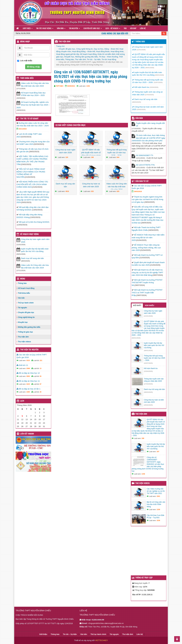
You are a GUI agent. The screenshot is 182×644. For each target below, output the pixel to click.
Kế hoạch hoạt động (88, 54)
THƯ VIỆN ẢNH (64, 42)
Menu (23, 279)
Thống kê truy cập (144, 578)
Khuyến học (69, 57)
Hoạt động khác (117, 51)
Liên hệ (143, 29)
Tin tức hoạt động (45, 29)
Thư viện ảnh (80, 59)
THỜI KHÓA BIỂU (27, 78)
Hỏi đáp (133, 29)
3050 (28, 376)
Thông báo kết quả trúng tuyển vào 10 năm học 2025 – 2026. (117, 153)
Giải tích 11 (22, 365)
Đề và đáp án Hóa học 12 (28, 373)
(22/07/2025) (158, 82)
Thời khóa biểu (24, 293)
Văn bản (61, 29)
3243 (28, 384)
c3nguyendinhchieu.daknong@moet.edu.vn (106, 623)
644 (118, 157)
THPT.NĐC (60, 86)
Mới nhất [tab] (137, 305)
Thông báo (70, 59)
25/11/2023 (23, 129)
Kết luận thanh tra (141, 87)
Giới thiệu (28, 29)
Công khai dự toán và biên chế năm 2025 (91, 185)
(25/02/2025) (141, 109)
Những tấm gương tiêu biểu (87, 57)
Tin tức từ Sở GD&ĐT (29, 119)
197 (158, 452)
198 (92, 157)
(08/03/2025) (136, 102)
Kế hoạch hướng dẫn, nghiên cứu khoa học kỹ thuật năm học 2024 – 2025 (33, 105)
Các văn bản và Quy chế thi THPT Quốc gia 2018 (32, 356)
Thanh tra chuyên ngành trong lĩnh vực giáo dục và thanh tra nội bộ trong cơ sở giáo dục (147, 199)
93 (41, 376)
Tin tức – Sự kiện (70, 634)
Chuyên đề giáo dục (93, 29)
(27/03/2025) (149, 95)
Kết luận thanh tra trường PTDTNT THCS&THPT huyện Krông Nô (147, 283)
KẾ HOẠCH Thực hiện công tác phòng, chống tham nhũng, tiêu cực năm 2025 (146, 248)
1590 (28, 392)
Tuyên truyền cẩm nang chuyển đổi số (150, 125)
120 (67, 157)
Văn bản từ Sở (142, 181)
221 (41, 360)
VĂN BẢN (139, 118)
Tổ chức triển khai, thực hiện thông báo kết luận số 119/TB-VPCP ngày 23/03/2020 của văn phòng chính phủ (148, 138)
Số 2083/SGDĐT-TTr (145, 155)
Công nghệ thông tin (85, 49)
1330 (158, 509)
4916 (67, 191)
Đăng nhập (25, 42)
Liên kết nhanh (27, 434)
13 (41, 368)
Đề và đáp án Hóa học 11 (28, 381)
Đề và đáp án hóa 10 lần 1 (28, 389)
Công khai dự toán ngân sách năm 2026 (65, 151)
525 (92, 191)
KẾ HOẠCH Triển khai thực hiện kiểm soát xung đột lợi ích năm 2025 (148, 237)
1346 (88, 86)
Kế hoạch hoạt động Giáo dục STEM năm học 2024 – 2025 (33, 94)
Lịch (22, 401)
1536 (158, 520)
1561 (158, 496)
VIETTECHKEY (101, 640)
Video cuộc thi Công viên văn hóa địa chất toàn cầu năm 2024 (117, 187)
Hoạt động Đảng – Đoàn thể (83, 51)
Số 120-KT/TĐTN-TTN (145, 165)
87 (41, 384)
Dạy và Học (99, 49)
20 (41, 392)
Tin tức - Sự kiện (94, 59)
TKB (125, 29)
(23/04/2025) (154, 87)
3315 (28, 360)
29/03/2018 (138, 191)
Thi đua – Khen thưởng (108, 57)
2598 (28, 368)
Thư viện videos (24, 342)
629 (118, 191)
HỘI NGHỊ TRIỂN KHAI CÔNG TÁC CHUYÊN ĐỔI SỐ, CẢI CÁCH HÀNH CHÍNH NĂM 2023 (32, 184)
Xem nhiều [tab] (149, 305)
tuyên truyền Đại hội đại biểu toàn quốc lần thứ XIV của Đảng (35, 250)
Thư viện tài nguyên (29, 350)
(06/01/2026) (150, 68)
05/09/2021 (71, 86)
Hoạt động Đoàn (103, 51)
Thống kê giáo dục (25, 332)
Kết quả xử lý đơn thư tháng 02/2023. (34, 222)
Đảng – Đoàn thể (111, 49)
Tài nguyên (74, 29)
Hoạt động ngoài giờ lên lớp (68, 54)
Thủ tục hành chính (26, 303)
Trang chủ (60, 46)
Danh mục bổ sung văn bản (65, 185)
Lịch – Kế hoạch (113, 29)
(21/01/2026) (141, 50)
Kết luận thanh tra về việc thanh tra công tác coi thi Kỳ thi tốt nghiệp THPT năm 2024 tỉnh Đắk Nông (147, 272)
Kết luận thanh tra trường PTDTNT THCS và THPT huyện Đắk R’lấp (147, 293)
